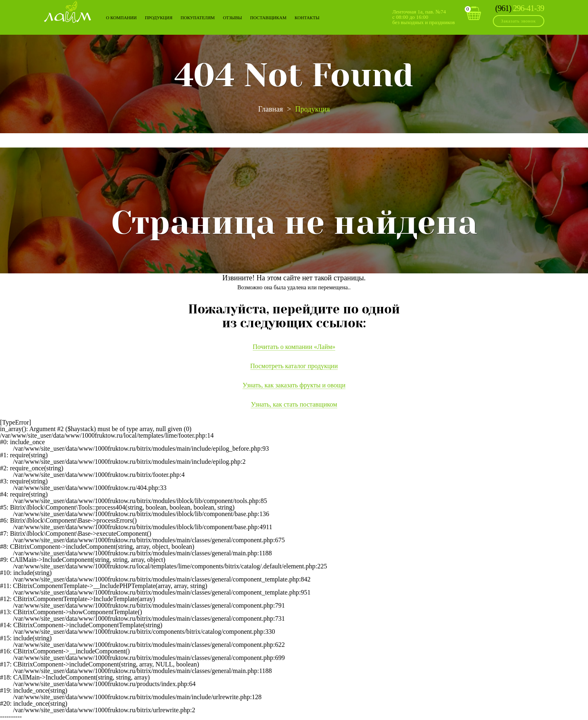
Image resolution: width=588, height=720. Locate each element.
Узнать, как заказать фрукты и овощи (294, 385)
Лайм (68, 12)
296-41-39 (520, 8)
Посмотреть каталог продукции (294, 366)
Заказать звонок (519, 21)
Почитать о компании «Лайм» (294, 347)
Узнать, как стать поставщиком (294, 404)
